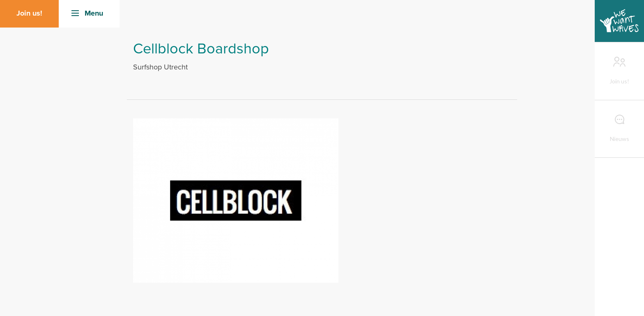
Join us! (29, 14)
